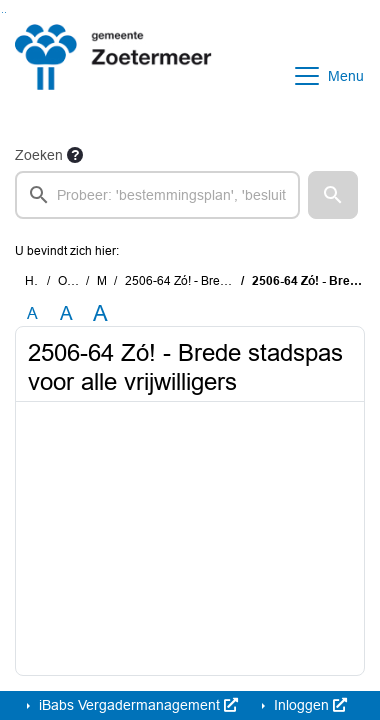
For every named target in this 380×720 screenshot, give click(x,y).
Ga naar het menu (5, 12)
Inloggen (308, 705)
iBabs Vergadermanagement (136, 705)
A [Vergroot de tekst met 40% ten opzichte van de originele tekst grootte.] (100, 314)
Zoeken (39, 155)
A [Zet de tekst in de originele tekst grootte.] (32, 313)
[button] (333, 195)
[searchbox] (157, 195)
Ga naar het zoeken (2, 12)
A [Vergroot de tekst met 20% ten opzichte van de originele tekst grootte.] (66, 313)
